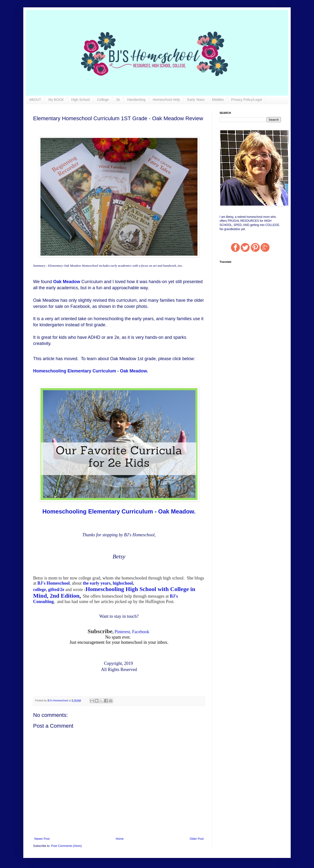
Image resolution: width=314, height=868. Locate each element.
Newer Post (42, 839)
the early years (97, 583)
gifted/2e (56, 590)
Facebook (141, 632)
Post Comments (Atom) (66, 846)
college (39, 590)
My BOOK (56, 100)
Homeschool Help (166, 100)
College (103, 100)
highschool (123, 583)
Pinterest (122, 632)
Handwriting (136, 100)
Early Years (196, 100)
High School (80, 100)
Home (120, 839)
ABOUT (35, 100)
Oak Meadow (67, 282)
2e (118, 100)
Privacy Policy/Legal (246, 100)
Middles (218, 100)
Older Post (197, 839)
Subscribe (100, 631)
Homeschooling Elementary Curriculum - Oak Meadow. (91, 371)
